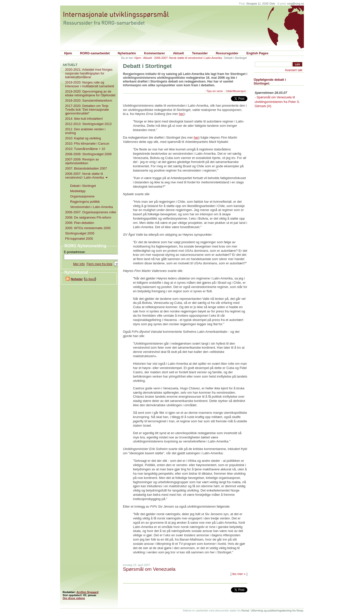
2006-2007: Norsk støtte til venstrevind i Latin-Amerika (188, 58)
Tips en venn (215, 91)
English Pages (257, 53)
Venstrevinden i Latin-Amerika (92, 207)
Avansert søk (294, 70)
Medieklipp (78, 191)
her (181, 114)
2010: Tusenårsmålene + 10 (85, 149)
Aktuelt (178, 53)
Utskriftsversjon (236, 91)
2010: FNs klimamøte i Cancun (87, 144)
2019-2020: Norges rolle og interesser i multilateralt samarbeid (90, 84)
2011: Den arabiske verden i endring (85, 131)
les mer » (239, 574)
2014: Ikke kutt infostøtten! (84, 119)
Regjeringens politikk (85, 202)
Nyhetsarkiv (127, 53)
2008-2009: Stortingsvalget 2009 (88, 154)
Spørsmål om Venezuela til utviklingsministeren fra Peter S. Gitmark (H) (277, 102)
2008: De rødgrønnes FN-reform (88, 217)
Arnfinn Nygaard (87, 592)
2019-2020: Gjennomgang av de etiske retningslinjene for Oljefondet (90, 93)
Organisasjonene (82, 196)
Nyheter (77, 279)
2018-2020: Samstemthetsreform (89, 100)
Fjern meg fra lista (99, 264)
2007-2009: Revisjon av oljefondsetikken (82, 161)
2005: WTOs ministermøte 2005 (88, 228)
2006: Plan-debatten (80, 223)
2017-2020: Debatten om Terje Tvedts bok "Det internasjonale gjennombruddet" (87, 110)
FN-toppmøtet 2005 (79, 239)
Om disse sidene (74, 598)
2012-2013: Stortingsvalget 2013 (88, 124)
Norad (245, 610)
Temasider (200, 53)
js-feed (90, 279)
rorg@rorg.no (295, 4)
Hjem (68, 53)
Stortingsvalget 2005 (80, 233)
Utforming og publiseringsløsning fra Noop (277, 610)
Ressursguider (227, 53)
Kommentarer (154, 53)
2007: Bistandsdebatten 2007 (86, 168)
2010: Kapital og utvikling (83, 138)
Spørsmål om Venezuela (149, 569)
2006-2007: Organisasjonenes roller (91, 212)
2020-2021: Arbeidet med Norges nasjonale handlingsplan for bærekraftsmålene (89, 73)
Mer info (79, 264)
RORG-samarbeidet (95, 53)
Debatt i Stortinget (83, 186)
